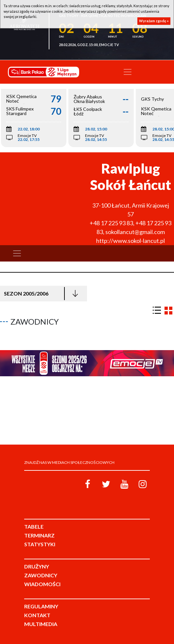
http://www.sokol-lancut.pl (130, 241)
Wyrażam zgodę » (154, 21)
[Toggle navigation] (128, 72)
